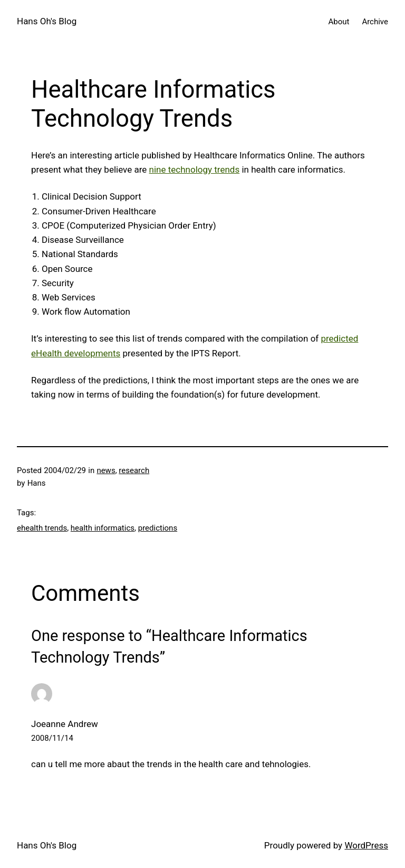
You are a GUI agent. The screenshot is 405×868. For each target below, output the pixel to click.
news (106, 470)
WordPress (366, 845)
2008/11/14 (52, 738)
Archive (375, 22)
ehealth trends (42, 528)
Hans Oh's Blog (47, 21)
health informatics (103, 528)
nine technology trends (195, 169)
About (339, 22)
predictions (158, 528)
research (134, 470)
